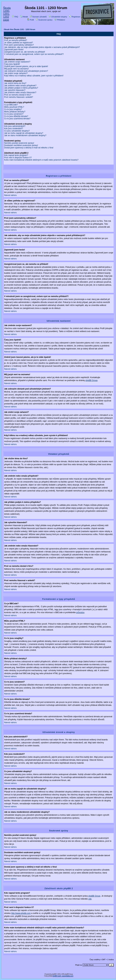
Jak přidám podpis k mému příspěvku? (21, 88)
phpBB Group (91, 380)
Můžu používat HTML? (14, 107)
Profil (31, 20)
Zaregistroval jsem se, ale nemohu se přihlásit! (25, 52)
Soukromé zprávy (44, 20)
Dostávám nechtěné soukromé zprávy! (21, 145)
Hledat (24, 17)
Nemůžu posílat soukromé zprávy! (19, 143)
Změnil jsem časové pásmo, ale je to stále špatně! (26, 66)
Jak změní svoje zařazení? (16, 73)
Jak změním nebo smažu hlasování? (20, 92)
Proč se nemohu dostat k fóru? (18, 95)
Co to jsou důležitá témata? (16, 116)
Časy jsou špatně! (12, 64)
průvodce (80, 612)
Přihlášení (60, 20)
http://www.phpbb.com (21, 913)
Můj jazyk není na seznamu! (16, 69)
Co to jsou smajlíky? (13, 109)
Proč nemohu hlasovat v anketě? (19, 97)
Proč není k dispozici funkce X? (18, 158)
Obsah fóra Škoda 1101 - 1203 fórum (19, 29)
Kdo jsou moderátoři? (14, 129)
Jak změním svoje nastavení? (17, 62)
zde (90, 899)
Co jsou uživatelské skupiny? (17, 131)
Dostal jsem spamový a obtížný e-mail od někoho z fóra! (29, 148)
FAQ (15, 17)
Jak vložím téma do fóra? (15, 83)
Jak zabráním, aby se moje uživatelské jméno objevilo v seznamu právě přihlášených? (42, 47)
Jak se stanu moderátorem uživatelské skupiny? (25, 135)
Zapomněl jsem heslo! (14, 50)
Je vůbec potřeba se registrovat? (19, 43)
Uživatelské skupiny (58, 17)
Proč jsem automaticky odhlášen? (19, 45)
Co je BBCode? (11, 105)
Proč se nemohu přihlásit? (16, 40)
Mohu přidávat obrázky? (15, 112)
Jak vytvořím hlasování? (15, 90)
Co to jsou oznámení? (14, 114)
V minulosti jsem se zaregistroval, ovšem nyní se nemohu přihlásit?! (34, 54)
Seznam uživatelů (38, 17)
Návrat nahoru (10, 195)
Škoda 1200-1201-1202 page (7, 14)
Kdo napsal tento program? (16, 155)
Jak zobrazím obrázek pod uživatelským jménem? (26, 71)
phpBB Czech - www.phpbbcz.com (63, 976)
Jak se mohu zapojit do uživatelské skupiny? (24, 133)
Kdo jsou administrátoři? (15, 126)
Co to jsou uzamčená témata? (17, 119)
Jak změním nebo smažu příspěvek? (20, 86)
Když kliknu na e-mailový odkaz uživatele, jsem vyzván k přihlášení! (34, 76)
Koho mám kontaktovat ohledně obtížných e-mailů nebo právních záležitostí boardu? (41, 160)
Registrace (75, 17)
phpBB (54, 974)
